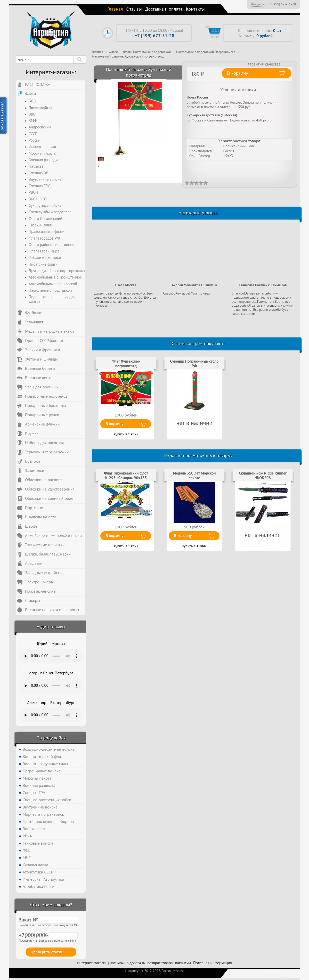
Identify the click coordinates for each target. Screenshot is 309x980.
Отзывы (134, 9)
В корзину (115, 424)
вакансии (183, 963)
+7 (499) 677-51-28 (282, 4)
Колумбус (258, 4)
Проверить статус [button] (47, 952)
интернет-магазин (92, 963)
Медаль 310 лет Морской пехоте (194, 475)
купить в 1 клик (126, 434)
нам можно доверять (127, 963)
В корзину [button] (238, 73)
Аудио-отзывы (51, 627)
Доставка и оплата (164, 9)
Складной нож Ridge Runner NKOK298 (263, 475)
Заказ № (48, 920)
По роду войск (51, 738)
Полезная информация (213, 963)
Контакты (195, 9)
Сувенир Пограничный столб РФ (194, 364)
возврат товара (160, 963)
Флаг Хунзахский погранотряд (126, 364)
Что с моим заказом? (51, 905)
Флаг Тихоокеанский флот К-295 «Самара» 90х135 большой (126, 478)
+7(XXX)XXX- (48, 935)
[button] (80, 60)
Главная (115, 9)
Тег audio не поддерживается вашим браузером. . (51, 656)
